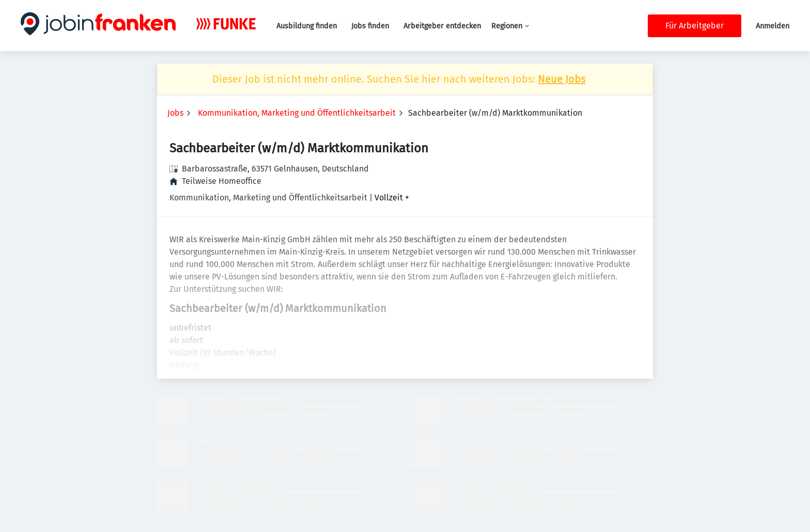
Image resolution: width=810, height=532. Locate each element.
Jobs (175, 113)
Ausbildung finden (307, 26)
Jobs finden (370, 26)
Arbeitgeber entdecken (442, 26)
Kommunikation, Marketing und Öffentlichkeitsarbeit (297, 113)
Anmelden (773, 26)
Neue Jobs (562, 79)
